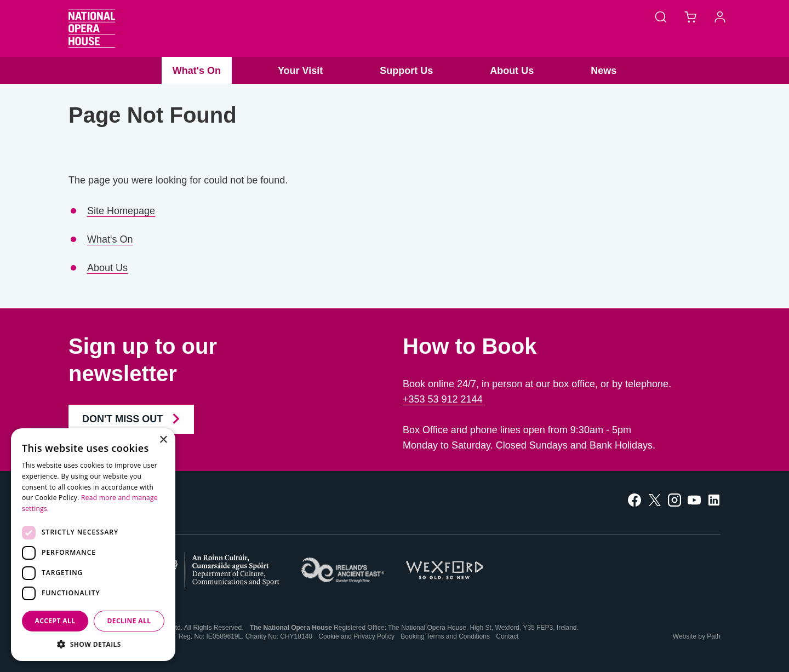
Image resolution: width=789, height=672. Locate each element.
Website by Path (697, 636)
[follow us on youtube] (694, 499)
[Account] (720, 16)
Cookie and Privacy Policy (356, 636)
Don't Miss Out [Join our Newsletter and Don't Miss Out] (131, 419)
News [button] (604, 71)
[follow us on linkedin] (714, 499)
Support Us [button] (406, 71)
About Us (107, 268)
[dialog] (93, 545)
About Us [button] (512, 71)
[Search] (661, 16)
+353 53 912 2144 (443, 399)
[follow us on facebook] (634, 499)
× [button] (163, 440)
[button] (93, 644)
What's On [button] (197, 71)
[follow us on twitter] (655, 499)
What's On (110, 239)
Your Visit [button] (300, 71)
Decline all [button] (129, 621)
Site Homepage (121, 211)
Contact (507, 636)
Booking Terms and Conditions (445, 636)
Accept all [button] (55, 621)
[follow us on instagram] (674, 499)
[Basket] (690, 16)
